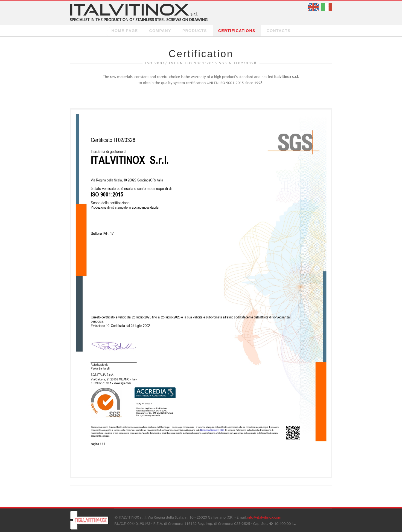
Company (160, 31)
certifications (237, 31)
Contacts (279, 31)
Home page (125, 31)
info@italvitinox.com (264, 517)
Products (195, 31)
